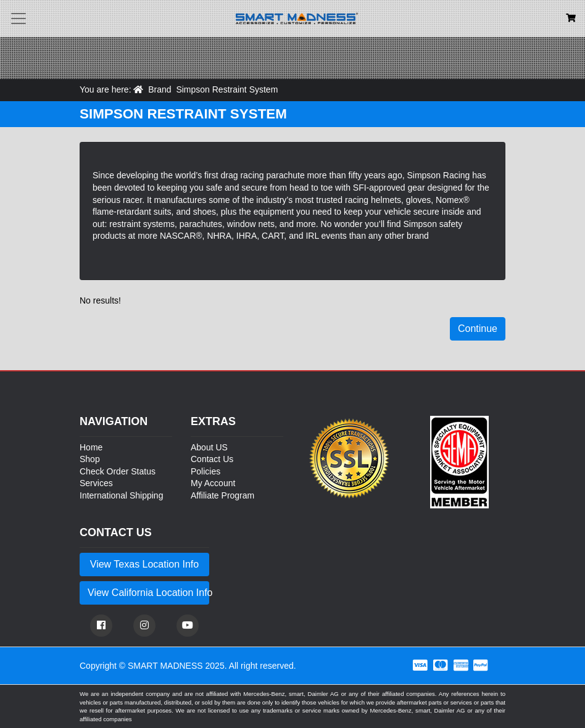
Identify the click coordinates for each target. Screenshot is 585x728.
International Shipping (121, 495)
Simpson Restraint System (227, 89)
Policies (205, 471)
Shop (90, 459)
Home (91, 447)
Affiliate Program (222, 495)
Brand (160, 89)
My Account (213, 483)
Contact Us (212, 459)
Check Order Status (118, 471)
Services (96, 483)
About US (209, 447)
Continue (478, 329)
